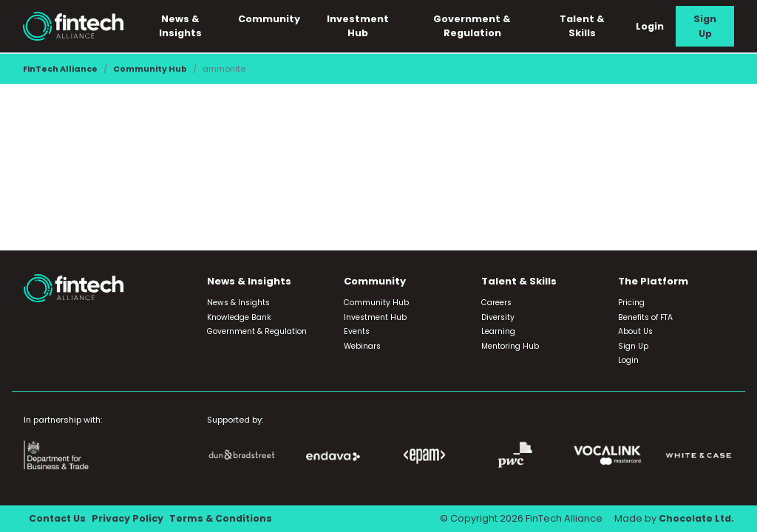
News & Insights (183, 26)
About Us (635, 332)
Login (650, 26)
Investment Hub (359, 26)
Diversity (498, 317)
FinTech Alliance (60, 69)
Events (357, 332)
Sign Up (705, 26)
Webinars (362, 346)
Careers (496, 303)
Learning (498, 332)
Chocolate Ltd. (696, 519)
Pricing (631, 303)
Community (271, 19)
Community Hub (150, 69)
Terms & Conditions (223, 519)
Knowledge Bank (239, 317)
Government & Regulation (473, 26)
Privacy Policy (129, 519)
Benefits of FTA (645, 317)
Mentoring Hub (510, 346)
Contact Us (58, 519)
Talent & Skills (582, 26)
